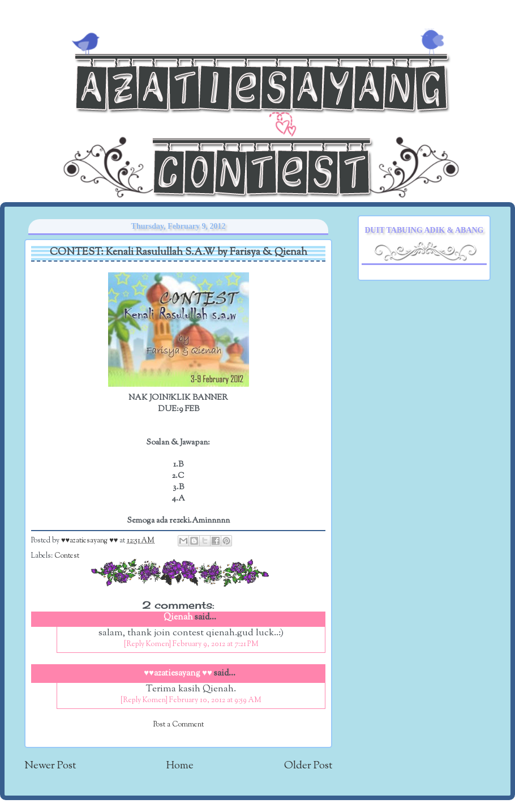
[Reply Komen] (147, 644)
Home (180, 766)
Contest (67, 556)
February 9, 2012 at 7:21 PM (216, 644)
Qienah (178, 617)
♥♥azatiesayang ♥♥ (90, 541)
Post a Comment (179, 725)
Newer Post (50, 766)
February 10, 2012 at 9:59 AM (215, 700)
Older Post (308, 766)
